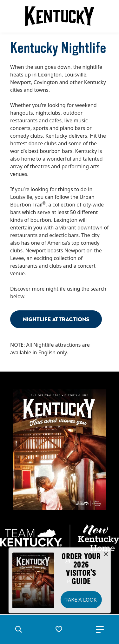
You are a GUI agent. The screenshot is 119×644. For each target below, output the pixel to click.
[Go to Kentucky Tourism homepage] (60, 16)
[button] (18, 629)
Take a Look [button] (81, 600)
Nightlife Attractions (56, 319)
